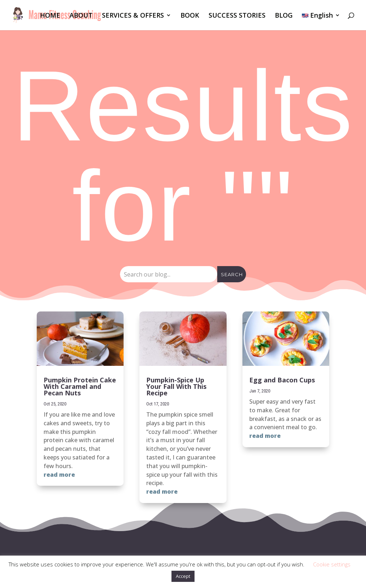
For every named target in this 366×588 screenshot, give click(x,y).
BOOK (190, 16)
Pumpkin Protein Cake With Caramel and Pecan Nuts (80, 386)
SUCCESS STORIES (237, 16)
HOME (50, 16)
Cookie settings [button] (332, 564)
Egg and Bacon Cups (282, 380)
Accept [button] (183, 576)
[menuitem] (321, 21)
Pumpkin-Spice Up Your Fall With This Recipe (176, 386)
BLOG (284, 16)
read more (59, 475)
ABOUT (81, 16)
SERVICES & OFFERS (133, 16)
